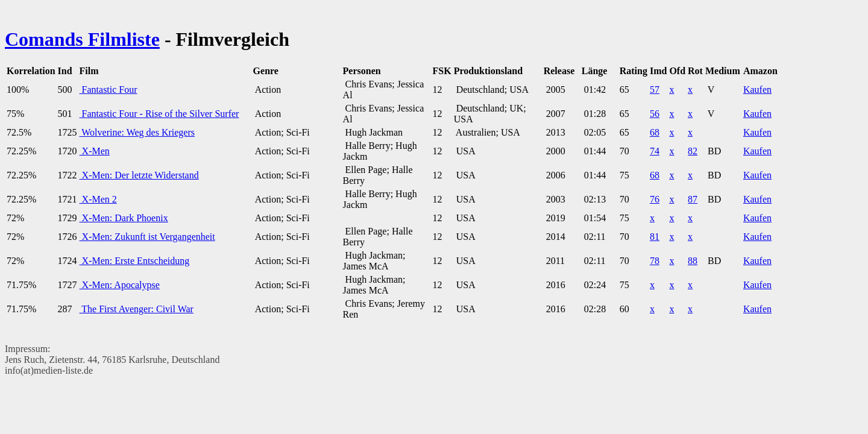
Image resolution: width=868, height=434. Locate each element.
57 (655, 90)
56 (655, 114)
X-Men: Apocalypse (120, 285)
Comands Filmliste (82, 39)
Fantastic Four (108, 90)
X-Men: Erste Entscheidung (135, 261)
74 (655, 151)
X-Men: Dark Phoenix (124, 218)
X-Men (95, 151)
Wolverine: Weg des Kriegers (137, 132)
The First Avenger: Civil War (137, 309)
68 (655, 132)
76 (655, 199)
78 (655, 261)
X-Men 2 (98, 199)
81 (655, 237)
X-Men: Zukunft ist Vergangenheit (147, 237)
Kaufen (757, 90)
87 (693, 199)
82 (693, 151)
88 (693, 261)
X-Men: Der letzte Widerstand (139, 175)
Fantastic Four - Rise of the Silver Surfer (159, 114)
